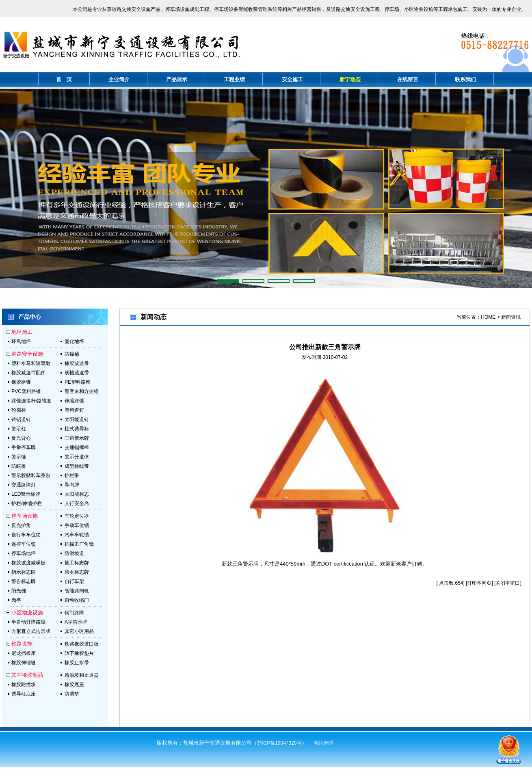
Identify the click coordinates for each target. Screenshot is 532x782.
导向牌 (72, 485)
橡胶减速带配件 (28, 373)
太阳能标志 (77, 494)
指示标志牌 (24, 572)
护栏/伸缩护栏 (27, 503)
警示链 (19, 457)
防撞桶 (72, 354)
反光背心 (21, 438)
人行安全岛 (77, 503)
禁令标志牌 (77, 572)
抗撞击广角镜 (79, 544)
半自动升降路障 (28, 622)
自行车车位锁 (26, 535)
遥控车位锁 (24, 544)
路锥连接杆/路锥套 (31, 401)
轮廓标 (19, 410)
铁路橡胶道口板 (82, 644)
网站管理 (323, 743)
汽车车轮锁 (77, 535)
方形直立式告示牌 (31, 631)
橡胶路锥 (21, 382)
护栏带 (72, 475)
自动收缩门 (77, 600)
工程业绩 (234, 79)
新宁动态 (350, 79)
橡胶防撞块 (24, 685)
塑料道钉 (74, 410)
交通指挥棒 (77, 447)
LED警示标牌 (26, 494)
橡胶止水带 (77, 663)
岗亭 (16, 600)
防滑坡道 (74, 553)
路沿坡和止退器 (82, 675)
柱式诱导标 (77, 429)
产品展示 (177, 79)
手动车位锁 (77, 525)
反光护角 (21, 525)
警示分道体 (77, 457)
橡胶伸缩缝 (24, 663)
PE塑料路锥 (78, 382)
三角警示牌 (77, 438)
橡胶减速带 (77, 363)
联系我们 (465, 79)
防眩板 (19, 466)
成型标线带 (77, 466)
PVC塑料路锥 (26, 391)
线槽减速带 (77, 373)
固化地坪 (74, 341)
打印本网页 (479, 583)
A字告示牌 (76, 622)
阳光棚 (19, 591)
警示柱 (19, 429)
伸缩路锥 (74, 401)
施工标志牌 (77, 563)
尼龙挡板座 (24, 653)
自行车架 (74, 581)
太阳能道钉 (77, 419)
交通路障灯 (24, 485)
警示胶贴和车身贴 (31, 475)
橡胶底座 (74, 685)
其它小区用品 (79, 631)
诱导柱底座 (24, 694)
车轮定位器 (77, 516)
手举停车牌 (24, 447)
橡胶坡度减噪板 (28, 563)
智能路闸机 (77, 591)
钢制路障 (74, 613)
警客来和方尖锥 (82, 391)
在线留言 (408, 79)
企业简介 (119, 79)
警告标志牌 (24, 581)
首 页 (64, 79)
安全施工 (292, 79)
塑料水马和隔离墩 (31, 363)
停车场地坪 (24, 553)
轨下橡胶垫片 (79, 653)
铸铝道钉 (21, 419)
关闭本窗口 (508, 583)
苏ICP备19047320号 (279, 743)
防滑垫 (72, 694)
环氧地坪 (21, 341)
